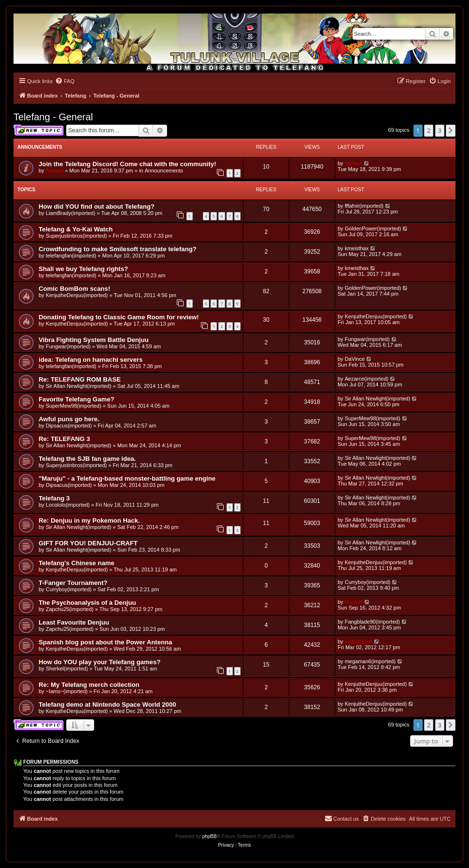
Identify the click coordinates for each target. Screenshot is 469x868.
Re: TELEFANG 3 (64, 439)
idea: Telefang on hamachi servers (91, 360)
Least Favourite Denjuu (74, 622)
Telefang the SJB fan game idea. (87, 459)
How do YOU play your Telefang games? (99, 662)
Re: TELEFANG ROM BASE (80, 379)
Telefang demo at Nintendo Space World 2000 (107, 704)
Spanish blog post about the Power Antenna (105, 642)
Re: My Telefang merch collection (89, 685)
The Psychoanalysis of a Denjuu (87, 603)
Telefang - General (53, 117)
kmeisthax (357, 248)
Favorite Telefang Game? (77, 399)
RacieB (354, 602)
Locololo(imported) (68, 505)
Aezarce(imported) (367, 379)
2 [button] (429, 130)
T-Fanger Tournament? (73, 583)
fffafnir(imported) (364, 206)
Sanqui (55, 171)
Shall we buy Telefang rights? (83, 269)
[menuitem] (65, 81)
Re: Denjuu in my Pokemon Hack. (89, 520)
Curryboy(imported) (69, 589)
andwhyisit (359, 641)
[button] (451, 130)
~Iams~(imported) (67, 691)
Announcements (164, 171)
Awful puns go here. (69, 419)
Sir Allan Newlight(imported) (79, 386)
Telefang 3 (54, 498)
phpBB (210, 836)
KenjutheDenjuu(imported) (77, 295)
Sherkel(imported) (67, 669)
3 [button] (440, 130)
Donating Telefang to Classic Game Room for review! (119, 317)
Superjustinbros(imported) (77, 236)
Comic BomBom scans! (74, 289)
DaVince (355, 359)
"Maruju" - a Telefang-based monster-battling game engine (127, 478)
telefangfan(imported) (71, 256)
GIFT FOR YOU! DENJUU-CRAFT (88, 543)
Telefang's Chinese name (77, 563)
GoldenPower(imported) (373, 228)
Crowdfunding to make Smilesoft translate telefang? (118, 249)
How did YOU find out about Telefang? (97, 206)
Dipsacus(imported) (69, 426)
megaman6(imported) (370, 661)
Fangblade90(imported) (372, 622)
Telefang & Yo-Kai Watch (76, 229)
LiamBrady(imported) (71, 213)
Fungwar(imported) (68, 346)
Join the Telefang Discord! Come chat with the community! (128, 164)
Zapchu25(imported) (70, 609)
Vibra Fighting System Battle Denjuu (94, 340)
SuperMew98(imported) (74, 406)
